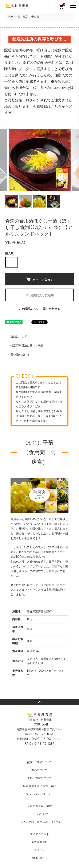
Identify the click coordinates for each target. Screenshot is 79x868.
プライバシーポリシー (40, 794)
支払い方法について (39, 778)
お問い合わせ (40, 858)
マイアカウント (39, 834)
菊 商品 (23, 17)
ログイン (40, 850)
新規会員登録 (40, 842)
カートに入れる (39, 279)
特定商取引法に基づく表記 (27, 346)
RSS (33, 814)
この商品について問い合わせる (40, 309)
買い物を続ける (20, 355)
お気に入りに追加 (39, 295)
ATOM (44, 814)
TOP (11, 17)
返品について (19, 337)
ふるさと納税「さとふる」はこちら (40, 822)
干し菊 (35, 17)
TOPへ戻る (39, 702)
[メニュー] (73, 6)
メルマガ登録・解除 (39, 806)
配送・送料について (39, 762)
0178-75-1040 (44, 734)
